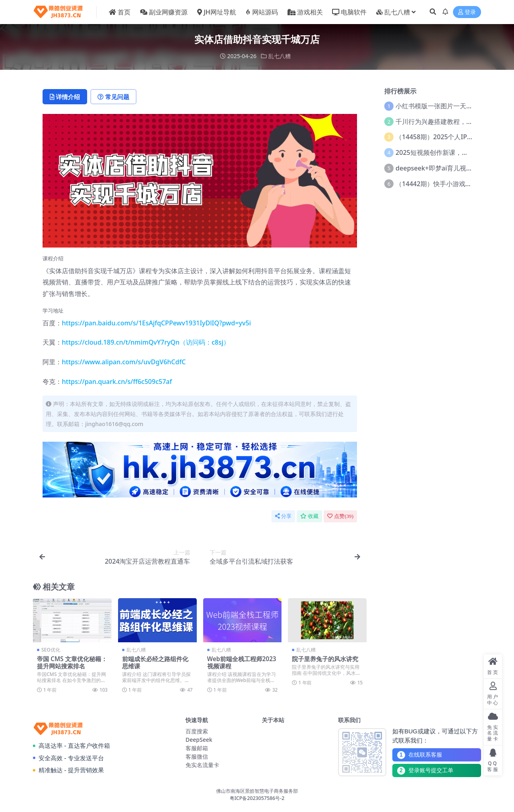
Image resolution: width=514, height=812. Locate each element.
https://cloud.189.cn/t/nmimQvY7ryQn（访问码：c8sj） (146, 342)
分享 (283, 516)
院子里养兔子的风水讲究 (325, 659)
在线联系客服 (420, 755)
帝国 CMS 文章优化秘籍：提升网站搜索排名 (72, 662)
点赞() (340, 516)
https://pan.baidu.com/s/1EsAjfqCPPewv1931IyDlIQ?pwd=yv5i (156, 323)
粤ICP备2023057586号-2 (257, 798)
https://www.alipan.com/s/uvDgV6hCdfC (124, 362)
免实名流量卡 (202, 765)
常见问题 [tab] (113, 97)
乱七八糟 (279, 56)
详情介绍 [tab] (65, 97)
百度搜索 (197, 731)
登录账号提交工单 (425, 771)
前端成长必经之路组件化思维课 (155, 662)
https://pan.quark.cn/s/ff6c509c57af (117, 382)
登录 (467, 12)
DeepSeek (199, 740)
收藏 (309, 516)
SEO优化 (51, 650)
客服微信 (197, 756)
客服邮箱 (197, 748)
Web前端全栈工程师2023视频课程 (242, 662)
